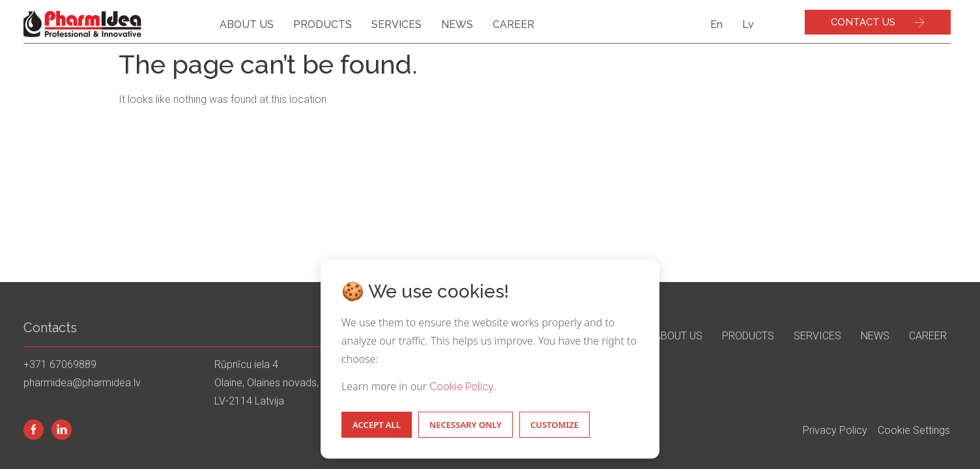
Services (396, 24)
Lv (748, 24)
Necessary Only (466, 425)
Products (323, 24)
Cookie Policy (462, 387)
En (716, 24)
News (457, 24)
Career (513, 24)
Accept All (377, 425)
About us (247, 24)
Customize (555, 425)
